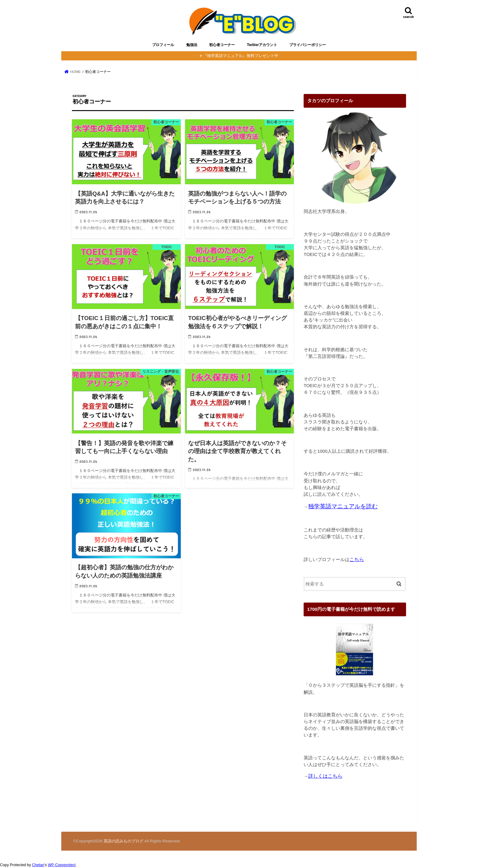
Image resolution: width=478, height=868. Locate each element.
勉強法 (192, 45)
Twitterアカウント (262, 45)
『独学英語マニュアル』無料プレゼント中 (241, 56)
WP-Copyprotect (62, 865)
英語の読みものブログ (123, 841)
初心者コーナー (222, 45)
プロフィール (163, 45)
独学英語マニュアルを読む (343, 506)
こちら (357, 559)
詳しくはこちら (325, 776)
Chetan (38, 865)
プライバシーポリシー (308, 45)
